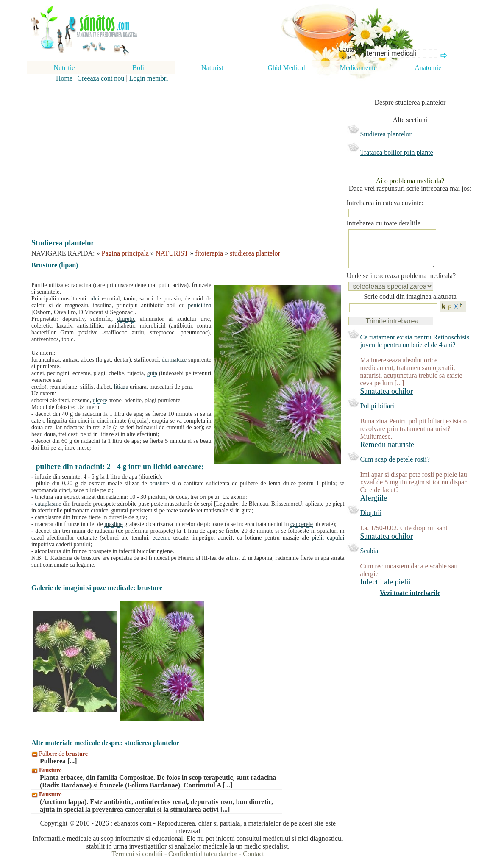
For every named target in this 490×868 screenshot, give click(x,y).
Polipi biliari (377, 414)
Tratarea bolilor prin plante (396, 152)
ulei (95, 299)
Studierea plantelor (386, 134)
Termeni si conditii (137, 854)
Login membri (149, 78)
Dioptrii (371, 521)
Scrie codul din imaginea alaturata (410, 305)
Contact (253, 854)
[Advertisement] (182, 153)
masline (114, 524)
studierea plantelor (255, 253)
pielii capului (328, 538)
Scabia (369, 559)
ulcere (100, 400)
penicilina (199, 305)
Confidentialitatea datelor (203, 854)
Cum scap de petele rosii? (395, 468)
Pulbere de (63, 754)
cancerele (302, 524)
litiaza (121, 387)
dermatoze (174, 360)
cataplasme (48, 504)
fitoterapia (209, 253)
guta (152, 373)
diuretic (127, 319)
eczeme (161, 538)
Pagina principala (125, 253)
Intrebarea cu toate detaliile (383, 223)
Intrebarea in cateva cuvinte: (385, 203)
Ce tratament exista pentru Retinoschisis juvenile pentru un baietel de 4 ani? (415, 349)
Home (64, 78)
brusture (159, 483)
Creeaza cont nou (101, 78)
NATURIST (172, 253)
